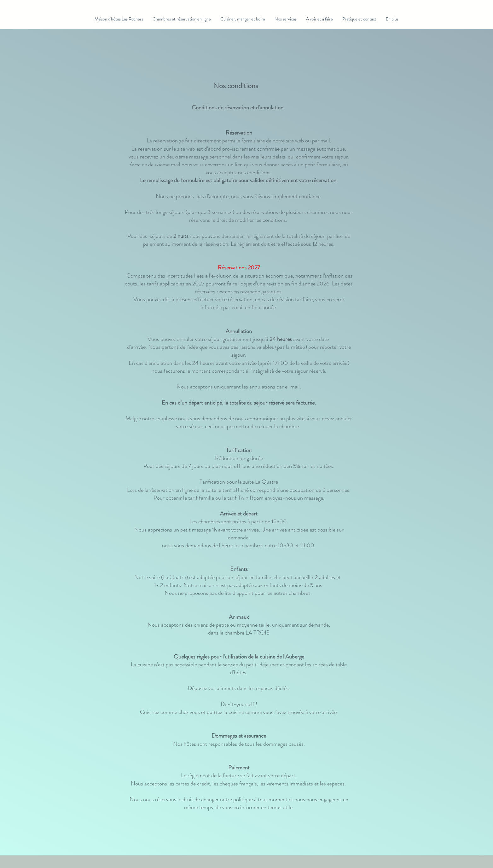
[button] (182, 19)
